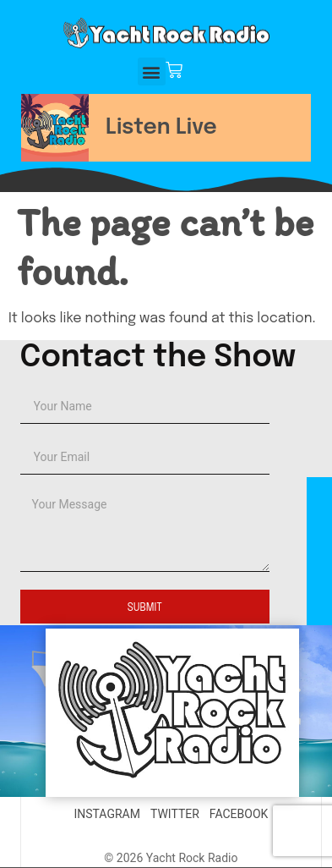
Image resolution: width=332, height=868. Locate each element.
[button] (152, 71)
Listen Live (161, 128)
